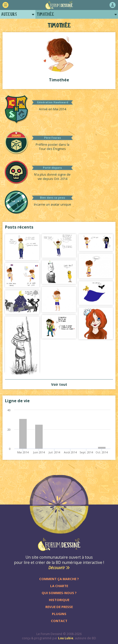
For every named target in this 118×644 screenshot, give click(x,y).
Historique (59, 600)
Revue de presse (59, 607)
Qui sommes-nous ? (59, 593)
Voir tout (59, 384)
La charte (59, 586)
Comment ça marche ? (59, 579)
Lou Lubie (66, 638)
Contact (59, 621)
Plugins (59, 614)
